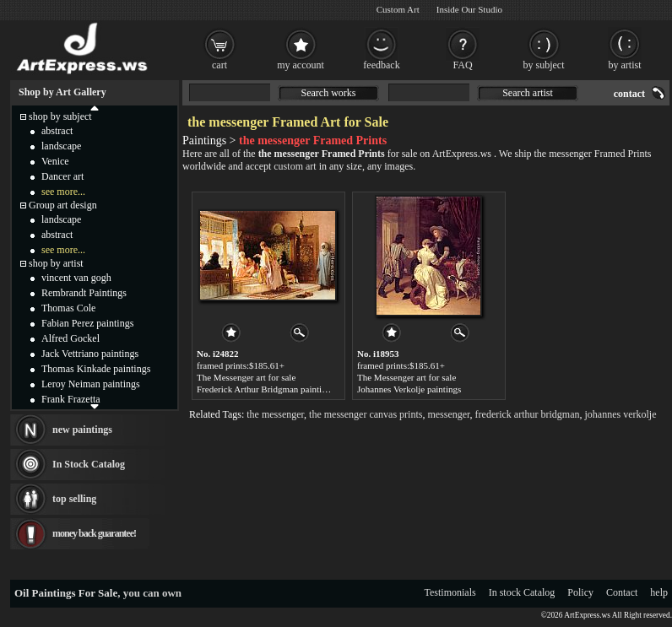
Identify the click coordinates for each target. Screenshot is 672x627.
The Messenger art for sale (246, 377)
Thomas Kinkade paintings (96, 369)
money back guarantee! (94, 533)
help (659, 592)
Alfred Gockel (70, 338)
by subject (544, 65)
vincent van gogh (76, 278)
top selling (74, 499)
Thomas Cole (68, 308)
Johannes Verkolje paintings (409, 389)
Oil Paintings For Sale (66, 593)
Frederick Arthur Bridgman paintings (266, 389)
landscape (61, 146)
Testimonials (450, 592)
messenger (448, 414)
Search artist (528, 93)
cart (219, 65)
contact (629, 94)
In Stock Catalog (89, 464)
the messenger (275, 414)
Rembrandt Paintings (84, 293)
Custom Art (398, 9)
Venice (55, 161)
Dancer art (62, 176)
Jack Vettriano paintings (90, 354)
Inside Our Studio (469, 9)
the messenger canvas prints (366, 414)
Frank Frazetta (71, 399)
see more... (63, 192)
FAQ (462, 65)
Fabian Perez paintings (87, 323)
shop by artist (56, 263)
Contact (622, 592)
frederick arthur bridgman (528, 414)
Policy (580, 592)
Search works (329, 93)
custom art (295, 166)
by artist (625, 65)
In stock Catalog (522, 592)
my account (301, 65)
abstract (57, 131)
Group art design (63, 205)
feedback (381, 65)
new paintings (82, 430)
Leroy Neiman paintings (91, 384)
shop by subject (60, 116)
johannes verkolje (621, 414)
